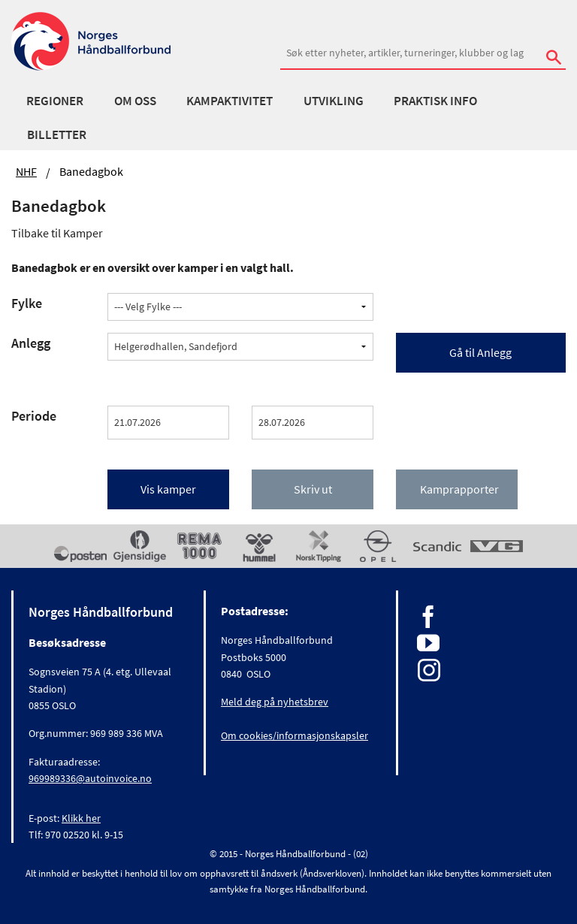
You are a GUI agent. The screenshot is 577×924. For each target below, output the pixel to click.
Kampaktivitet (230, 101)
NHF (26, 171)
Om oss (135, 101)
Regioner (55, 101)
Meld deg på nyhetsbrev (275, 702)
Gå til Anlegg (480, 352)
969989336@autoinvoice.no (90, 778)
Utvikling (334, 101)
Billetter (57, 134)
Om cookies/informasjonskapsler (295, 735)
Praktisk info (435, 101)
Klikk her (81, 818)
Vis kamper (168, 489)
